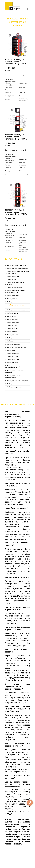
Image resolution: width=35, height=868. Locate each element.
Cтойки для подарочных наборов (17, 347)
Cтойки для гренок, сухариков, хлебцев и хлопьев (15, 367)
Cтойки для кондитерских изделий (17, 381)
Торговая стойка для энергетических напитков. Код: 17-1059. (16, 212)
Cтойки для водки (12, 319)
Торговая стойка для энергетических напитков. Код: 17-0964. (16, 137)
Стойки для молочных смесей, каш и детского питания (17, 272)
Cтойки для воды (12, 299)
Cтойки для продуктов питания (16, 265)
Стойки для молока (13, 276)
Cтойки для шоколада (14, 344)
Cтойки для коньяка (13, 322)
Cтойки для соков (12, 302)
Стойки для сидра (12, 329)
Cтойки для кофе (12, 341)
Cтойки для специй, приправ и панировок (15, 372)
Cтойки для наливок (13, 335)
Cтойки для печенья (13, 384)
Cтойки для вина (12, 332)
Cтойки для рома (12, 316)
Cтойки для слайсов (13, 360)
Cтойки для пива (12, 325)
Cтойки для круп (12, 350)
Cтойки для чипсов (13, 363)
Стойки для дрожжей (13, 280)
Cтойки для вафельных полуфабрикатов (13, 377)
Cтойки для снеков (13, 357)
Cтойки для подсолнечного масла (17, 268)
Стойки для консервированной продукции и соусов (16, 292)
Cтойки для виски (12, 313)
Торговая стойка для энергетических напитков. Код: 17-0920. (16, 62)
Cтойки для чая (12, 338)
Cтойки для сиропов (13, 296)
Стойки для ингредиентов (15, 288)
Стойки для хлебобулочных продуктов (15, 284)
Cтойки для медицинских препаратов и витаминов (14, 388)
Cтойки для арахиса (13, 353)
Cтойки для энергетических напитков (16, 306)
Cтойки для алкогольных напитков (17, 310)
